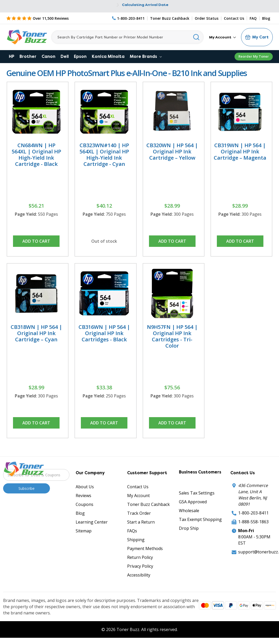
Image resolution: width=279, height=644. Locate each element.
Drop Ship (189, 528)
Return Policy (140, 557)
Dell (65, 56)
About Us (85, 487)
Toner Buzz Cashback (170, 18)
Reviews (83, 496)
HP (12, 56)
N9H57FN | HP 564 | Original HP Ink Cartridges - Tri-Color (172, 336)
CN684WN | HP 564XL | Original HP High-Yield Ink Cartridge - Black (36, 155)
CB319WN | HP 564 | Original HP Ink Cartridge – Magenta (240, 151)
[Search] (127, 37)
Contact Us (234, 18)
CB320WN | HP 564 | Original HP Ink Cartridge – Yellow (172, 151)
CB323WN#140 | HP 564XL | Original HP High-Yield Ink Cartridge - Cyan (104, 155)
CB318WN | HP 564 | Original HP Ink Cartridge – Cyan (36, 333)
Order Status (207, 18)
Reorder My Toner (254, 56)
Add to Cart (36, 241)
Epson (80, 56)
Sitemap (84, 531)
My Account (222, 37)
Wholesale (189, 511)
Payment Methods (145, 548)
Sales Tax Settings (197, 493)
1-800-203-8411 (253, 513)
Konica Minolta (108, 56)
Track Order (139, 513)
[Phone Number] (128, 18)
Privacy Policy (140, 566)
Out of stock (104, 241)
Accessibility (139, 575)
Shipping (136, 540)
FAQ (253, 18)
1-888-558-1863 (253, 522)
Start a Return (141, 522)
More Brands (146, 56)
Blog (266, 18)
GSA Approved (193, 502)
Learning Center (92, 522)
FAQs (132, 531)
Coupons (85, 504)
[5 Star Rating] (37, 18)
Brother (28, 56)
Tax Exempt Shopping (200, 519)
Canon (48, 56)
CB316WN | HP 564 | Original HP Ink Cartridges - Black (104, 333)
